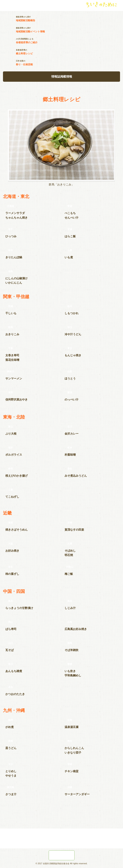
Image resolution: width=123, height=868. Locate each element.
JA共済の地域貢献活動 (61, 855)
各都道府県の (69, 52)
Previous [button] (4, 146)
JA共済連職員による (69, 41)
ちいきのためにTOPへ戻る (61, 818)
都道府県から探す (69, 19)
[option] (61, 148)
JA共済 (12, 5)
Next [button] (119, 146)
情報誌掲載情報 (62, 77)
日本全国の (69, 63)
